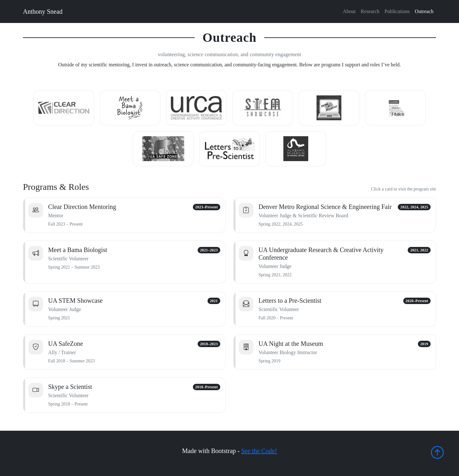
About (349, 11)
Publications (397, 11)
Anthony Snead (43, 11)
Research (370, 11)
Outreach (424, 11)
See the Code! (259, 451)
